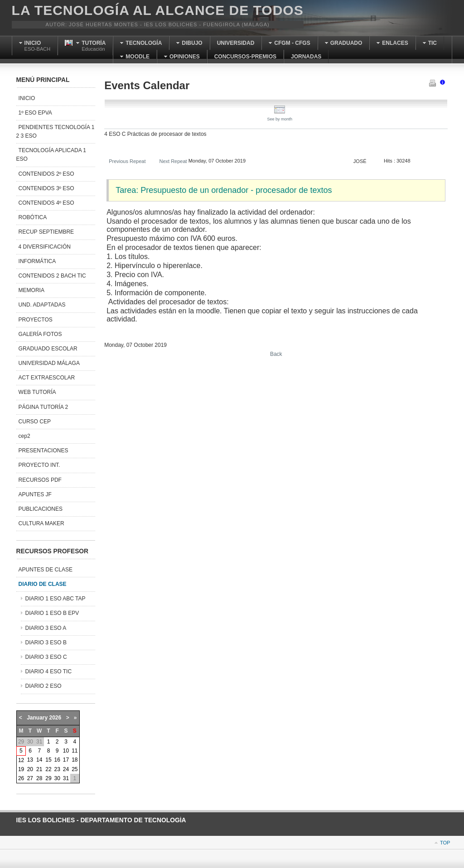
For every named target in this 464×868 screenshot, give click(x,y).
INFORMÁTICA (37, 261)
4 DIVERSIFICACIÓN (45, 247)
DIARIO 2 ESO (43, 686)
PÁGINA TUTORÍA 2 (43, 407)
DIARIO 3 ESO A (46, 628)
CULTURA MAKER (41, 523)
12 (21, 760)
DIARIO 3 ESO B (46, 643)
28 (39, 778)
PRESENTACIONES (43, 451)
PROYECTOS (36, 320)
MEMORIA (31, 290)
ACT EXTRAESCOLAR (47, 378)
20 (30, 769)
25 (75, 769)
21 (39, 769)
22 (48, 769)
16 (57, 760)
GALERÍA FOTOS (40, 334)
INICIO (27, 98)
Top (445, 843)
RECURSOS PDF (40, 480)
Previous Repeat (127, 161)
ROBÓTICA (33, 217)
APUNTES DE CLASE (46, 570)
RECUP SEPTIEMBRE (46, 232)
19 (21, 769)
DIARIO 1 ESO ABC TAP (56, 599)
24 (66, 769)
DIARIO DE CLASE (43, 584)
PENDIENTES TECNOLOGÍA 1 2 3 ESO (56, 132)
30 (57, 778)
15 (48, 760)
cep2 (24, 436)
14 (39, 760)
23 (57, 769)
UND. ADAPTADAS (42, 305)
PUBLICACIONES (41, 509)
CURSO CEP (35, 422)
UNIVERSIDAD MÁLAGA (49, 363)
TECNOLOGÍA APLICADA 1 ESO (51, 155)
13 (30, 760)
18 (75, 760)
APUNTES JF (35, 494)
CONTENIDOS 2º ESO (46, 174)
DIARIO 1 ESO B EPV (52, 613)
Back (276, 354)
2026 (56, 718)
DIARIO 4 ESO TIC (48, 671)
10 (66, 751)
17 (66, 760)
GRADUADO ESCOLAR (48, 349)
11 (75, 751)
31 (66, 778)
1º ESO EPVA (35, 113)
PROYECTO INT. (39, 465)
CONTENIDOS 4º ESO (46, 203)
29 (48, 778)
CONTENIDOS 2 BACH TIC (52, 276)
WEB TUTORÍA (37, 392)
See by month (280, 117)
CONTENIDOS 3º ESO (46, 188)
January (37, 718)
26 (21, 778)
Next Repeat (173, 161)
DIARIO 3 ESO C (46, 657)
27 (30, 778)
